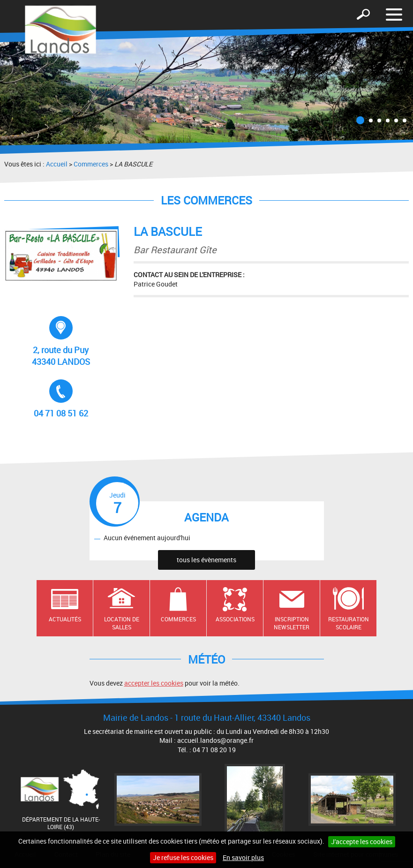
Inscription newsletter (292, 623)
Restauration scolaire (349, 623)
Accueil (57, 164)
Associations (235, 619)
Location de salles (122, 623)
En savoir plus (243, 857)
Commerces (91, 164)
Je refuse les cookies (183, 857)
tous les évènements (206, 560)
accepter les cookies (154, 683)
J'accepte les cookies (362, 842)
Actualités (65, 619)
